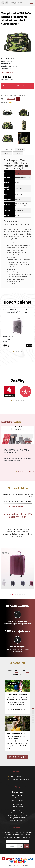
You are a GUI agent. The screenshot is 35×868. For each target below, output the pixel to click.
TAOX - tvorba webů (18, 865)
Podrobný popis (8, 150)
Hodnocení (18, 153)
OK (27, 846)
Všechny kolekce (17, 507)
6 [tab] (24, 401)
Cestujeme (17, 675)
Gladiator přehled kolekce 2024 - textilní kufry (17, 501)
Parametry (20, 150)
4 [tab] (21, 351)
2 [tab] (16, 351)
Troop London (20, 173)
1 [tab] (14, 351)
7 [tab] (25, 594)
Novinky (25, 670)
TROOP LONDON (13, 99)
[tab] (8, 150)
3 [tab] (19, 351)
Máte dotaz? (7, 153)
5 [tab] (21, 401)
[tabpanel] (17, 328)
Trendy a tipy (12, 670)
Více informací (6, 72)
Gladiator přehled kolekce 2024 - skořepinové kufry (18, 495)
